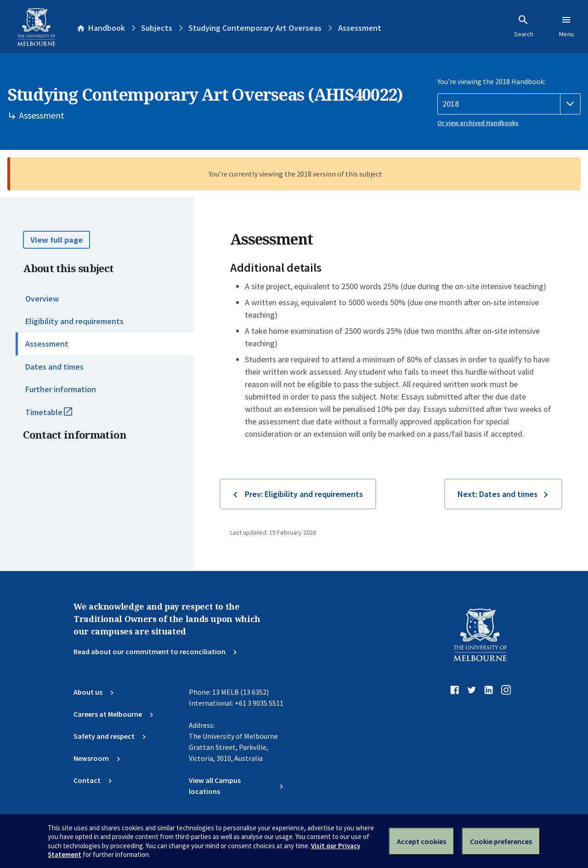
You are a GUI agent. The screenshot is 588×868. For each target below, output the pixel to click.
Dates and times (54, 367)
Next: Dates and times (498, 494)
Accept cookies (421, 841)
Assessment (47, 344)
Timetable (59, 416)
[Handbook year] (509, 104)
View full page (57, 240)
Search (524, 26)
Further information (61, 389)
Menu (566, 26)
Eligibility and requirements (74, 321)
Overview (42, 299)
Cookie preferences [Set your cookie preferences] (501, 841)
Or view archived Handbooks (478, 123)
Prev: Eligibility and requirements (304, 494)
